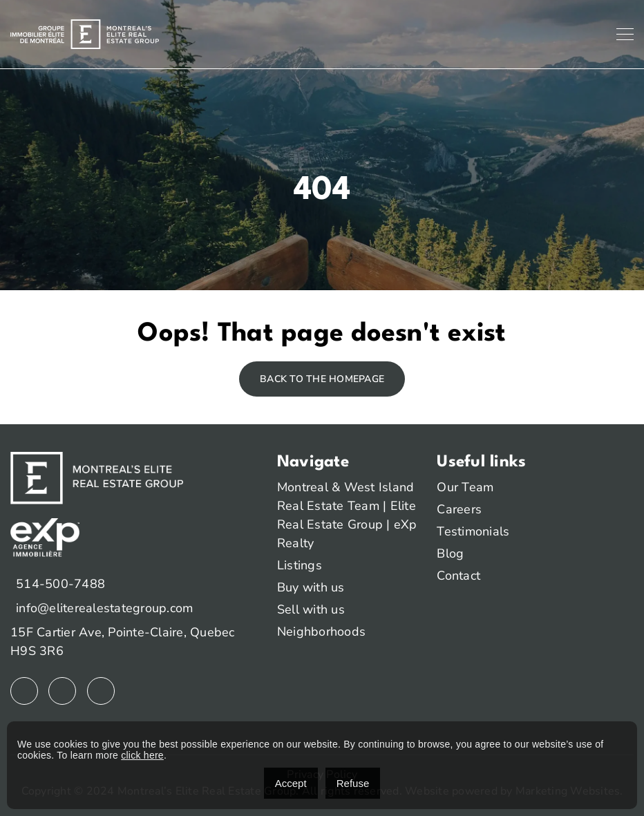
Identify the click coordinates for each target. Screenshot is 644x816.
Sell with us (311, 609)
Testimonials (473, 531)
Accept (291, 783)
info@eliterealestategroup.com (104, 608)
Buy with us (311, 587)
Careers (459, 509)
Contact (458, 576)
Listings (300, 565)
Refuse (353, 783)
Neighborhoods (321, 632)
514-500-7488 (60, 584)
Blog (450, 553)
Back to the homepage (322, 379)
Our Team (465, 487)
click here (142, 755)
